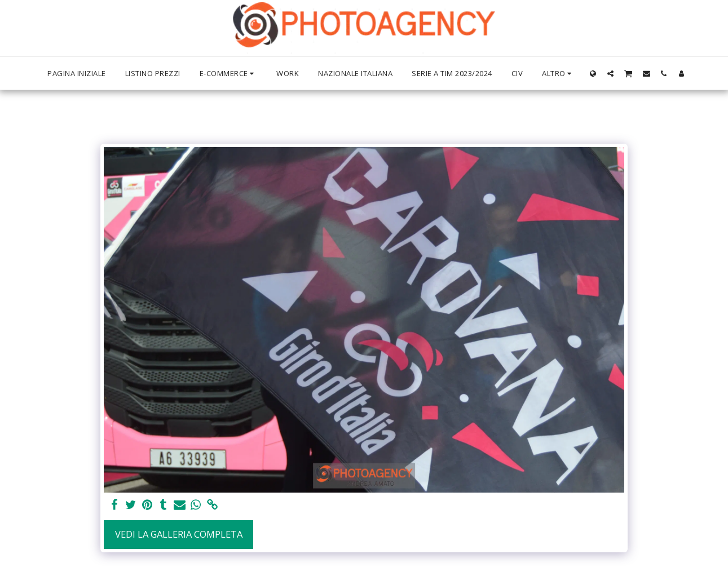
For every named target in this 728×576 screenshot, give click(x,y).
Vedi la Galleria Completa (179, 534)
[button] (610, 73)
